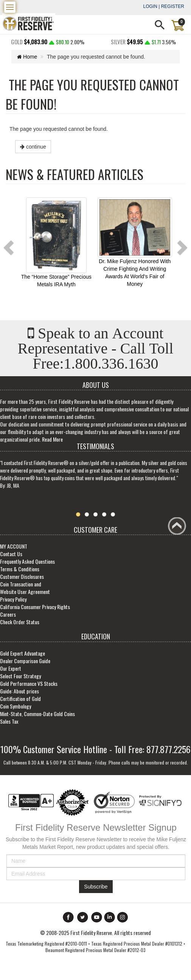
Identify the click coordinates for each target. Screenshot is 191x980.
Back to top (178, 528)
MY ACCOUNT (14, 549)
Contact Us (11, 556)
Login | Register (164, 6)
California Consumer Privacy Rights (35, 609)
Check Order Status (20, 624)
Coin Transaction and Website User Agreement (25, 590)
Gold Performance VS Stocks (29, 686)
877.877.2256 (168, 752)
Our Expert (11, 671)
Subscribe (96, 889)
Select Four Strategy (20, 678)
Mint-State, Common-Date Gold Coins (37, 716)
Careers (8, 617)
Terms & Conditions (20, 571)
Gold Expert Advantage (23, 656)
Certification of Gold (20, 701)
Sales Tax (9, 724)
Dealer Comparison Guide (25, 663)
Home (27, 57)
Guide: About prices (19, 694)
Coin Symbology (16, 709)
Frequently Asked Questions (27, 564)
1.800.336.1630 (112, 365)
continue (33, 147)
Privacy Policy (13, 602)
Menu (11, 5)
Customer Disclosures (22, 579)
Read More (52, 441)
